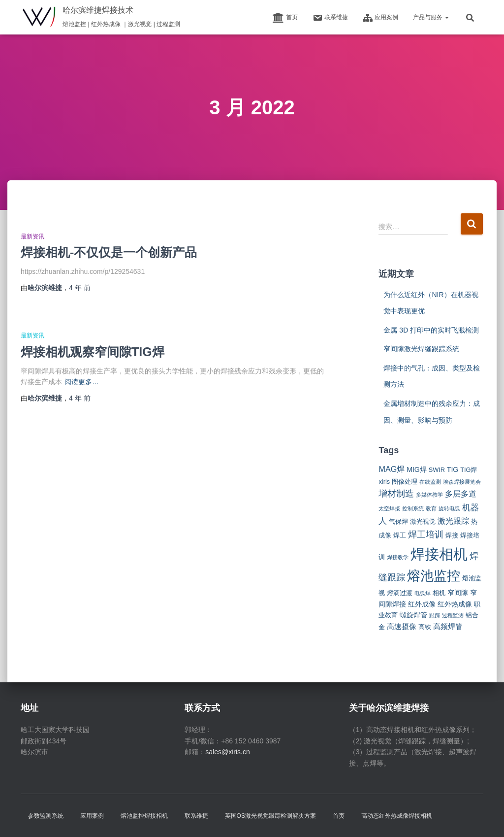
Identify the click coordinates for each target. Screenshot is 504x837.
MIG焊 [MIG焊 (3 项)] (417, 469)
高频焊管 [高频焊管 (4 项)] (448, 626)
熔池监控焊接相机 (144, 816)
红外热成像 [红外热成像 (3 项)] (455, 604)
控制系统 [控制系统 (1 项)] (413, 508)
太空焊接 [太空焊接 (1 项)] (389, 508)
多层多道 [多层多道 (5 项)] (461, 494)
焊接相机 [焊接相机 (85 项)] (439, 554)
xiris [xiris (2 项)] (384, 482)
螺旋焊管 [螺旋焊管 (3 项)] (413, 615)
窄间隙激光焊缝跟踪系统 (421, 349)
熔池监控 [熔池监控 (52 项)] (434, 576)
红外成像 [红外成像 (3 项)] (422, 604)
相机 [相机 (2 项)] (439, 593)
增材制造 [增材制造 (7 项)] (396, 494)
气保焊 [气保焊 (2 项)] (398, 521)
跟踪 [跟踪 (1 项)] (435, 615)
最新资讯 (32, 236)
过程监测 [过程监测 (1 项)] (453, 615)
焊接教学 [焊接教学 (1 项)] (398, 557)
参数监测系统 (46, 816)
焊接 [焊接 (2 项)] (452, 535)
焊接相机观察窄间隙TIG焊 (93, 352)
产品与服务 (431, 17)
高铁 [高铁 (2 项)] (425, 627)
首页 (285, 18)
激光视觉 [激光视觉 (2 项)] (423, 521)
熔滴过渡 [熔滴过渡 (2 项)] (400, 593)
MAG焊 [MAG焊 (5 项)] (392, 469)
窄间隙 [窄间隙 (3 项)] (458, 593)
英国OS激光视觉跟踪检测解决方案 (270, 816)
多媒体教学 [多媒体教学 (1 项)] (429, 495)
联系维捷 (330, 18)
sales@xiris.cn (227, 752)
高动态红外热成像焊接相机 (397, 816)
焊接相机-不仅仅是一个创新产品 (109, 252)
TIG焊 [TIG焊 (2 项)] (469, 470)
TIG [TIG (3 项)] (453, 469)
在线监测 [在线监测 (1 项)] (430, 482)
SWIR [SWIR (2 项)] (437, 470)
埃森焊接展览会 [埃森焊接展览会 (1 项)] (462, 482)
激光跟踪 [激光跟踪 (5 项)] (453, 521)
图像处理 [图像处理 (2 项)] (405, 482)
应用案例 (380, 18)
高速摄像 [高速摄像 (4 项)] (402, 626)
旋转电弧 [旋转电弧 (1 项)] (449, 508)
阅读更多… (82, 382)
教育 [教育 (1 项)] (431, 508)
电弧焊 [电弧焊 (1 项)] (423, 593)
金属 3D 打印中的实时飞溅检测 (431, 330)
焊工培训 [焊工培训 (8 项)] (426, 535)
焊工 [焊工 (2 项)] (400, 535)
